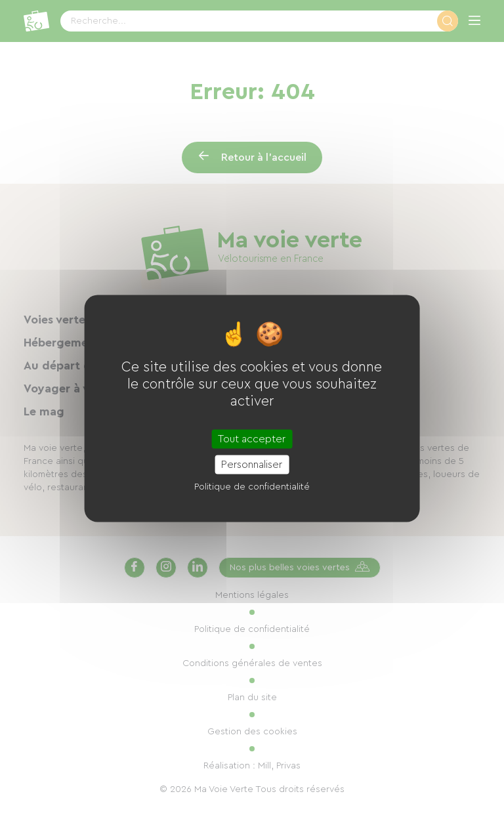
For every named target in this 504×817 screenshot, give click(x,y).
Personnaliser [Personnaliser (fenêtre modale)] (252, 465)
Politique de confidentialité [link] (252, 487)
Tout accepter (252, 439)
